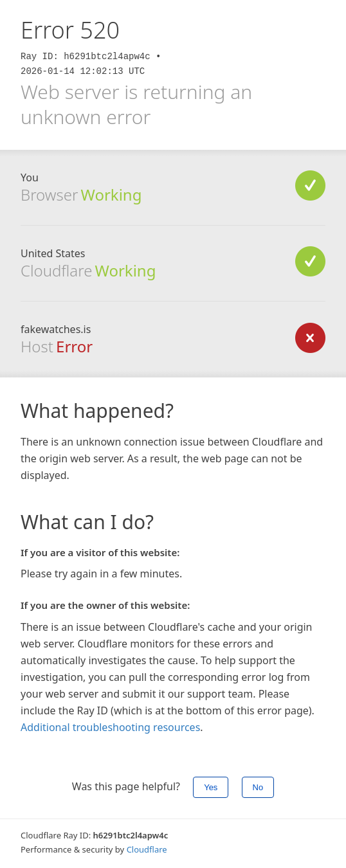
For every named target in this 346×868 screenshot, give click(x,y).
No (258, 787)
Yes (211, 787)
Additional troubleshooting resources (110, 727)
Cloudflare (147, 849)
